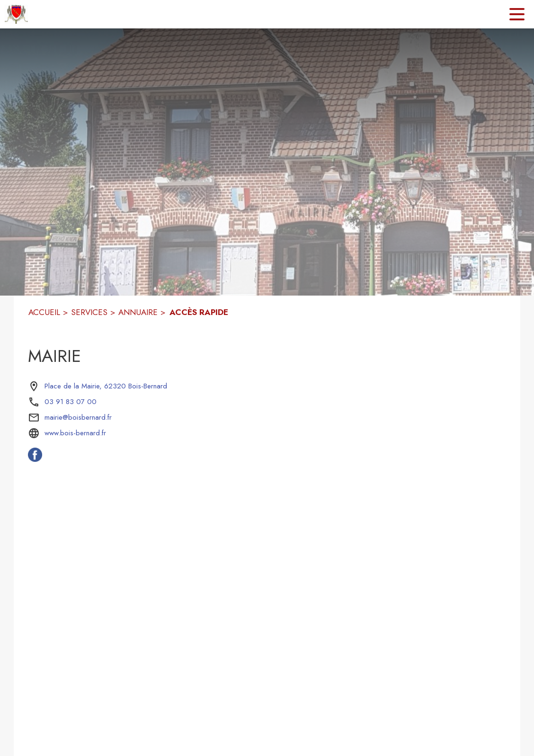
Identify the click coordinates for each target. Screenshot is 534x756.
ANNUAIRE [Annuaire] (138, 312)
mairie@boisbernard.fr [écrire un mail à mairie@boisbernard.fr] (78, 417)
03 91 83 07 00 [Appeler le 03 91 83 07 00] (71, 402)
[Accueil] (16, 14)
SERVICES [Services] (89, 312)
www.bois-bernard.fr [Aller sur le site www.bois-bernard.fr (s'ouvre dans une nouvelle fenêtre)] (75, 433)
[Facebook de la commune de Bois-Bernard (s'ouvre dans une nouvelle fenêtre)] (35, 459)
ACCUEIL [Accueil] (44, 312)
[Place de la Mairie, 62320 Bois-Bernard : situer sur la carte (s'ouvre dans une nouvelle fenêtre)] (106, 387)
